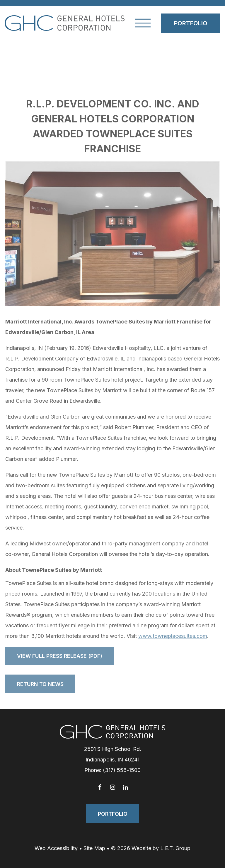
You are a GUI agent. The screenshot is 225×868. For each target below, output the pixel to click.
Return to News (40, 684)
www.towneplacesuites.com (173, 636)
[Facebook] (100, 787)
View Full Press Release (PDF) (60, 656)
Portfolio (191, 23)
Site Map (94, 848)
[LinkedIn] (125, 787)
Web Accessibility (56, 848)
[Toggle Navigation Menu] (143, 23)
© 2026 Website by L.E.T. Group (151, 848)
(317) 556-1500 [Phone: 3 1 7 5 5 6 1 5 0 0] (122, 770)
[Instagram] (112, 787)
